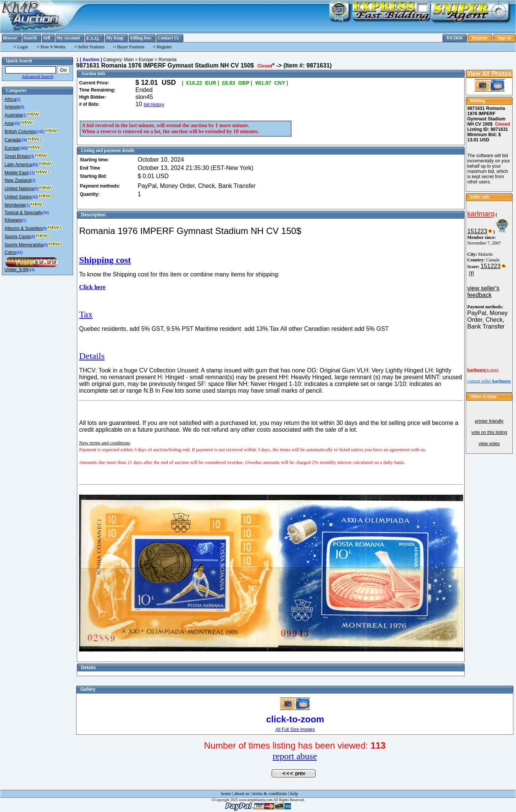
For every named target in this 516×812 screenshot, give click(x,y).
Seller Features (91, 47)
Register (480, 38)
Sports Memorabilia (24, 245)
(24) (24, 140)
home (226, 794)
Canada (12, 140)
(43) (16, 124)
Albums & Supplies (23, 228)
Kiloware (13, 220)
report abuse (295, 756)
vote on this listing (489, 432)
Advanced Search (37, 77)
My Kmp (115, 38)
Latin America (18, 165)
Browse (10, 38)
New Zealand (18, 180)
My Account (68, 38)
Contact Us (168, 38)
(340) (23, 148)
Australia (13, 115)
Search (30, 38)
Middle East (16, 173)
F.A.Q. (93, 38)
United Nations (19, 189)
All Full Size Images (295, 729)
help (294, 794)
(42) (35, 197)
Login (23, 47)
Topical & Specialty (23, 213)
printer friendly (489, 421)
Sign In (504, 38)
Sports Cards (18, 237)
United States (18, 197)
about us (242, 794)
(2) (18, 100)
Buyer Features (131, 47)
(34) (46, 213)
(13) (31, 173)
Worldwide (15, 205)
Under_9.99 (16, 270)
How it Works (53, 47)
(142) (40, 132)
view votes (489, 444)
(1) (24, 115)
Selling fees (140, 38)
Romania (168, 60)
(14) (31, 270)
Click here (92, 287)
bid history (154, 105)
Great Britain (17, 156)
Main (129, 60)
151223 (477, 231)
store (483, 370)
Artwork (12, 107)
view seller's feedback (483, 292)
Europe (12, 148)
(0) (22, 107)
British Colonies (20, 132)
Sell (47, 38)
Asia (9, 123)
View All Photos (489, 74)
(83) (35, 165)
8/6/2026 (455, 38)
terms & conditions (270, 794)
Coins (10, 252)
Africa (10, 99)
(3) (32, 157)
